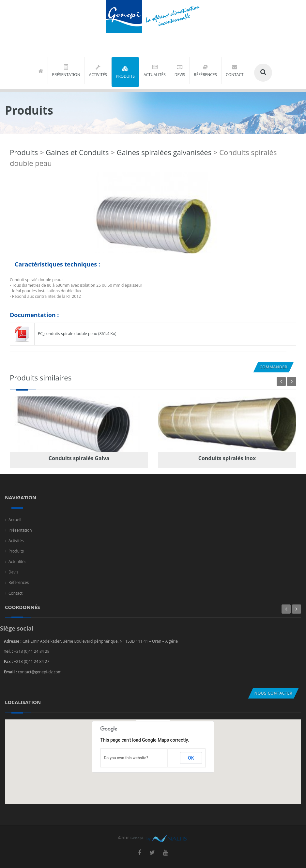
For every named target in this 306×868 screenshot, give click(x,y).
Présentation (20, 530)
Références (19, 582)
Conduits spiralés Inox (227, 458)
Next (292, 381)
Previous (281, 381)
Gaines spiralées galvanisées (164, 152)
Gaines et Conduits (77, 152)
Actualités (17, 562)
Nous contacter (273, 693)
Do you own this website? (126, 758)
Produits (24, 152)
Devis (13, 572)
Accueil (15, 520)
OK (191, 758)
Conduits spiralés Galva (79, 458)
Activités (16, 541)
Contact (15, 593)
